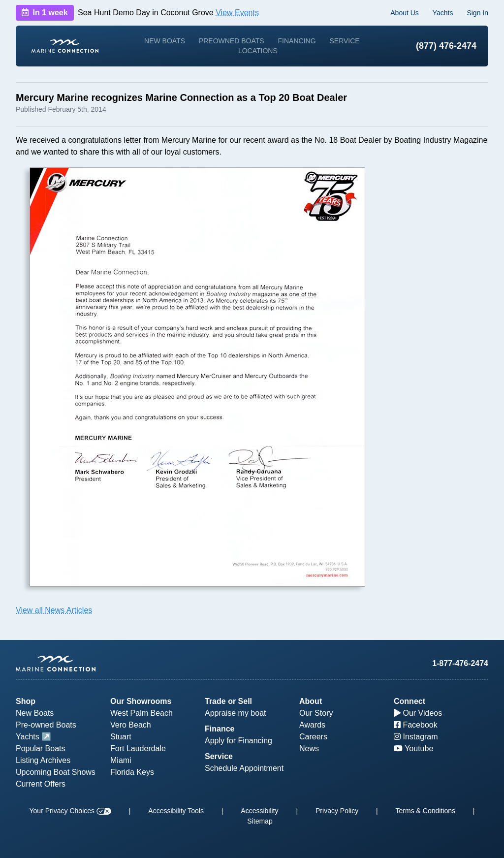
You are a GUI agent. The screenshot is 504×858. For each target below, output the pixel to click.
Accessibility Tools (176, 811)
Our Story (316, 713)
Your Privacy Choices (70, 811)
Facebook (416, 725)
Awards (312, 725)
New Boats (165, 41)
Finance (220, 729)
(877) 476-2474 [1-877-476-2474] (446, 46)
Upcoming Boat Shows (56, 772)
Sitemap (260, 821)
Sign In (477, 13)
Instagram (416, 737)
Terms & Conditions (425, 811)
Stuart (121, 737)
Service (344, 41)
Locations (258, 51)
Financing (297, 41)
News (309, 748)
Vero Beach (131, 725)
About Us (405, 13)
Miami (121, 760)
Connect (409, 701)
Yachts (443, 13)
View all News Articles (54, 610)
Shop (26, 701)
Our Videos (418, 713)
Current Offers (41, 784)
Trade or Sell (228, 701)
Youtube (413, 748)
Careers (313, 737)
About (311, 701)
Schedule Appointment (244, 768)
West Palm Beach (142, 713)
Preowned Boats (232, 41)
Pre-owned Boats (46, 725)
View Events (237, 13)
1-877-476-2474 (460, 663)
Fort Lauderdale (138, 748)
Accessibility (259, 811)
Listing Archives (43, 760)
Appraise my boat (236, 713)
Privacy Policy (337, 811)
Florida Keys (132, 772)
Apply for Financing (238, 741)
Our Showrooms (141, 701)
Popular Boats (41, 748)
